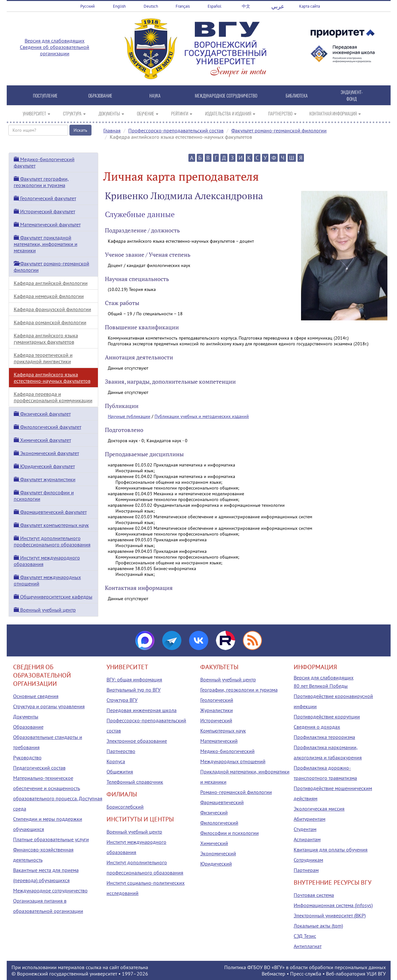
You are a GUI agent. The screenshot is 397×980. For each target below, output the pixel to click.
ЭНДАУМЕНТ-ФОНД (352, 95)
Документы (26, 717)
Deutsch (151, 6)
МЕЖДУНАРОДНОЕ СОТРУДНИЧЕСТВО (226, 95)
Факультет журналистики (45, 479)
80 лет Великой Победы (321, 686)
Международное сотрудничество (50, 890)
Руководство (27, 757)
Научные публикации (129, 416)
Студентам (305, 829)
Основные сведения (36, 696)
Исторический (216, 720)
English (119, 6)
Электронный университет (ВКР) (330, 915)
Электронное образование (137, 741)
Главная (112, 130)
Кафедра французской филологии (52, 309)
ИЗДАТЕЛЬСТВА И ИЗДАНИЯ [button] (230, 113)
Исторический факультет (44, 211)
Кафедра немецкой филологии (49, 296)
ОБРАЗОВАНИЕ (100, 95)
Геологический (217, 700)
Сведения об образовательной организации (55, 50)
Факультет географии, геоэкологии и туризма (41, 182)
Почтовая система (314, 895)
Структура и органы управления (49, 706)
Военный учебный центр (45, 610)
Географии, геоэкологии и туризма (239, 690)
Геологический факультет (45, 198)
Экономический (218, 853)
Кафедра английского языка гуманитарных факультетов (46, 339)
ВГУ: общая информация (134, 679)
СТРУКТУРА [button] (74, 113)
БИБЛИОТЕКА (297, 95)
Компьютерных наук (223, 731)
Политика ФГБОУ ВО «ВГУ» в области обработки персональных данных (305, 967)
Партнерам (306, 870)
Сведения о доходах (317, 727)
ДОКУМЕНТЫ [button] (111, 113)
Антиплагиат (308, 946)
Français (183, 6)
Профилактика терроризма (324, 737)
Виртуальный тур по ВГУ (134, 690)
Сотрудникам (308, 860)
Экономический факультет (46, 453)
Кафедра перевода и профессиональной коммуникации (53, 397)
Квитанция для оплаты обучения (331, 850)
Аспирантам (307, 839)
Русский (87, 6)
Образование (28, 727)
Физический (214, 812)
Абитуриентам (310, 819)
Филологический (219, 823)
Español (214, 6)
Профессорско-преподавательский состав (176, 130)
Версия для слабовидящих (55, 41)
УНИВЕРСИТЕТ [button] (36, 113)
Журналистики (217, 710)
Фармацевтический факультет (50, 512)
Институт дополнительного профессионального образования (52, 541)
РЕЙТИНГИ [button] (182, 113)
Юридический (216, 864)
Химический (214, 843)
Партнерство (121, 751)
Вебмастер (274, 974)
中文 (246, 6)
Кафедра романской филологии (50, 322)
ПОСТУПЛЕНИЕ (45, 95)
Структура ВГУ (122, 700)
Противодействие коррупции (327, 717)
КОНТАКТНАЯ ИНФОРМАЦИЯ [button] (335, 113)
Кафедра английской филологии (51, 283)
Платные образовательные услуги (51, 839)
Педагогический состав (39, 768)
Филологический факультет (48, 427)
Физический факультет (42, 414)
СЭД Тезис (305, 936)
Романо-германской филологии (236, 792)
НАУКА (155, 95)
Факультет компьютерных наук (51, 525)
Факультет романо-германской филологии (279, 130)
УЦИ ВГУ (376, 974)
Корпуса (116, 761)
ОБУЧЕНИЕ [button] (148, 113)
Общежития (120, 772)
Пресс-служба (306, 974)
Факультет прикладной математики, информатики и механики (46, 244)
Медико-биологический (227, 751)
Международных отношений (233, 761)
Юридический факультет (44, 466)
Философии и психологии (230, 833)
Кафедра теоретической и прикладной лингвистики (43, 358)
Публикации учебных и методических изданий (202, 416)
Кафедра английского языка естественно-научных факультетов (52, 378)
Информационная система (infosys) (333, 905)
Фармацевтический (222, 802)
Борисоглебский (125, 807)
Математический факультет (47, 224)
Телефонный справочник (135, 782)
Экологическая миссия (319, 809)
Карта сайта (310, 6)
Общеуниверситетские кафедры (53, 597)
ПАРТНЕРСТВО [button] (282, 113)
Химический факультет (42, 440)
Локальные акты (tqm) (318, 926)
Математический (219, 741)
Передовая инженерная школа (142, 710)
